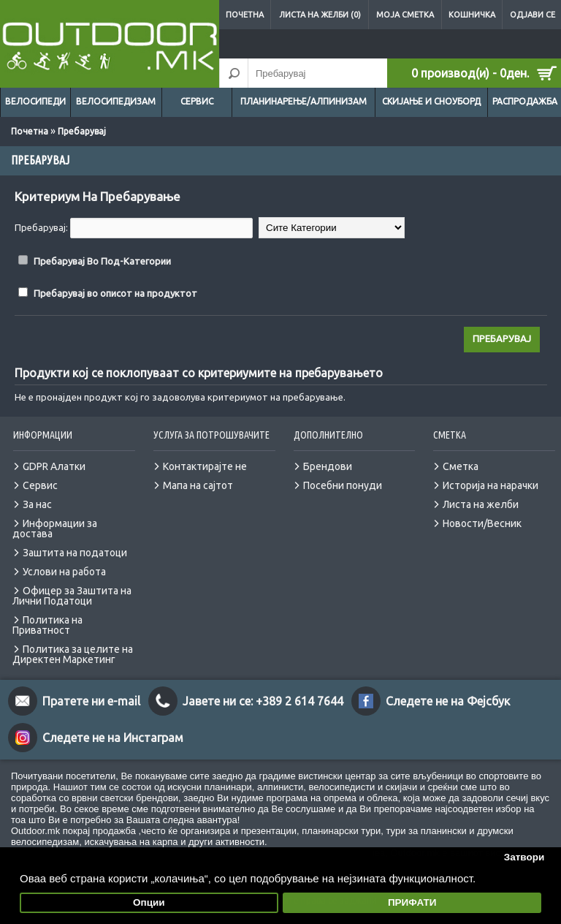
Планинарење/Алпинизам (304, 101)
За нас (37, 504)
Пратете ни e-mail (91, 701)
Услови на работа (64, 572)
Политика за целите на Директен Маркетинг (73, 654)
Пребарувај (82, 131)
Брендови (328, 466)
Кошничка (472, 15)
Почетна (245, 15)
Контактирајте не (205, 466)
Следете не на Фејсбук (448, 701)
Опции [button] (149, 902)
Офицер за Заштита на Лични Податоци (72, 596)
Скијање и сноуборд (431, 101)
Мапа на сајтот (198, 485)
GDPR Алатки (54, 466)
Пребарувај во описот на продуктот (115, 293)
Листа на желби (481, 504)
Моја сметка (405, 15)
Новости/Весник (482, 523)
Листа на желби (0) (320, 15)
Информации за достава (55, 529)
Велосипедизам (116, 101)
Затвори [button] (524, 857)
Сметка (461, 466)
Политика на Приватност (47, 625)
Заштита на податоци (75, 553)
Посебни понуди (343, 485)
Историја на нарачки (491, 485)
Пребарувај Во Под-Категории (102, 261)
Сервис (197, 101)
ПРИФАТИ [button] (412, 902)
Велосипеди (35, 101)
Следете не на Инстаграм (113, 738)
